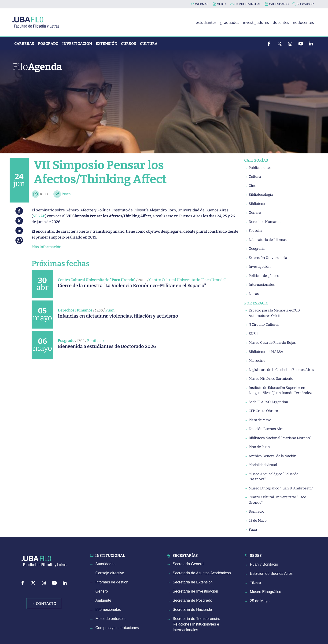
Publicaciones (260, 168)
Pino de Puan (259, 447)
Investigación (77, 44)
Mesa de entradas (111, 619)
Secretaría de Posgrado (193, 600)
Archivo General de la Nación (273, 456)
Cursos (129, 44)
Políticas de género (264, 276)
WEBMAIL (200, 4)
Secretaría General (189, 564)
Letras (254, 294)
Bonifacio (95, 341)
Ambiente (103, 600)
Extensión (107, 44)
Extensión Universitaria (268, 258)
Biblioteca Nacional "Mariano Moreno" (280, 438)
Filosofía (255, 231)
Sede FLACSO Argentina (268, 402)
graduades (230, 22)
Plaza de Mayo (260, 420)
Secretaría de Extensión (193, 582)
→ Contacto (44, 604)
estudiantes (206, 22)
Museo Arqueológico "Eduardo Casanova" (274, 477)
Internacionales (262, 285)
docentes (281, 22)
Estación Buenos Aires (267, 429)
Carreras (24, 44)
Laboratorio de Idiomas (268, 240)
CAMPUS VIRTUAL (246, 4)
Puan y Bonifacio (264, 564)
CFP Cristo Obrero (263, 411)
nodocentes (303, 22)
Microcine (257, 361)
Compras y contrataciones (117, 628)
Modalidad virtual (263, 465)
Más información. (47, 247)
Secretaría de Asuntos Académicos (202, 573)
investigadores (256, 22)
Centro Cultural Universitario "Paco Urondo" (97, 280)
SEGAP (39, 216)
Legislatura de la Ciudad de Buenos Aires (281, 370)
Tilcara (256, 583)
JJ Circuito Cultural (264, 325)
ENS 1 (253, 334)
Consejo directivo (110, 573)
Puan (66, 194)
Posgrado (48, 44)
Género (255, 213)
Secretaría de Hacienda (192, 610)
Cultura (149, 44)
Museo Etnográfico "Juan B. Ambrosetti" (281, 488)
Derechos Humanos (75, 310)
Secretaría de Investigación (195, 591)
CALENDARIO (277, 4)
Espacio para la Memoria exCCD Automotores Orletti (274, 313)
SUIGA (220, 4)
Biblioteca (257, 204)
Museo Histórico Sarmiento (271, 379)
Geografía (257, 249)
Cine (252, 186)
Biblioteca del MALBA (266, 352)
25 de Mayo (258, 521)
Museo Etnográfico (266, 592)
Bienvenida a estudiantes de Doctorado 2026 (107, 346)
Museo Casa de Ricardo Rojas (272, 343)
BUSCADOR (303, 4)
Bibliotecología (261, 195)
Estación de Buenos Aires (271, 573)
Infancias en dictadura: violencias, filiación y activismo (118, 316)
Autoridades (105, 564)
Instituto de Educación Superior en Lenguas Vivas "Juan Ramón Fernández (280, 390)
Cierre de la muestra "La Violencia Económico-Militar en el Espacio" (132, 286)
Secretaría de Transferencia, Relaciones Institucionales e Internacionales (196, 624)
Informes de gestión (112, 582)
